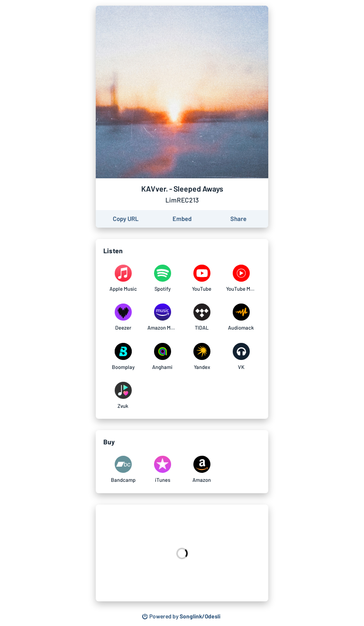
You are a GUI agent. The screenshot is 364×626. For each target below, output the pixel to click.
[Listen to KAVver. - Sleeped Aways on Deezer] (123, 317)
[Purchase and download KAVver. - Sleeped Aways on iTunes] (162, 469)
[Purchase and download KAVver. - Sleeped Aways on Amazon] (202, 469)
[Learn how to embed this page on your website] (182, 219)
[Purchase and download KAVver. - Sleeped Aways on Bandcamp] (123, 469)
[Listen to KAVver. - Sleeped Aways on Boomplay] (123, 357)
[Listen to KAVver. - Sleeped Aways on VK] (241, 357)
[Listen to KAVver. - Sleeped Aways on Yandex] (202, 357)
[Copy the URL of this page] (126, 219)
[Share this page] (238, 219)
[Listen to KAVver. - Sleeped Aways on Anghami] (162, 357)
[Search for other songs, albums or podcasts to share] (182, 617)
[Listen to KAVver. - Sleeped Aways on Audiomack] (241, 317)
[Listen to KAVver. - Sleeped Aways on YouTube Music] (241, 278)
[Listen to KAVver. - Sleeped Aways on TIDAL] (202, 317)
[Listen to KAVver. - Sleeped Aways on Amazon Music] (162, 317)
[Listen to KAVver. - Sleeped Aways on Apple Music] (123, 278)
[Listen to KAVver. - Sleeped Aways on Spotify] (162, 278)
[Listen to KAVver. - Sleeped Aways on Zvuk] (123, 396)
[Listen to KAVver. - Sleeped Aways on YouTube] (202, 278)
